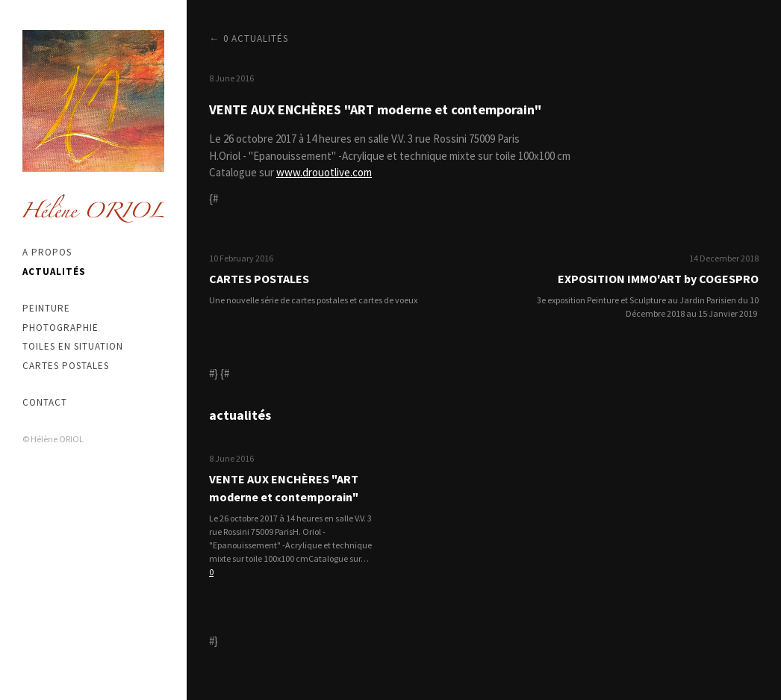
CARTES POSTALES (259, 279)
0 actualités (256, 38)
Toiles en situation (73, 346)
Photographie (60, 328)
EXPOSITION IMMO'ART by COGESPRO (658, 279)
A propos (47, 252)
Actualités (54, 272)
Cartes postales (66, 366)
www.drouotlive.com (324, 172)
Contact (45, 402)
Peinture (46, 308)
